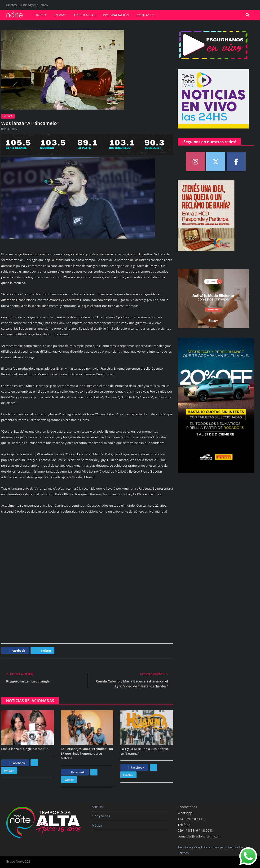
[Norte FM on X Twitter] (216, 162)
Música (8, 116)
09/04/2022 (9, 129)
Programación (116, 15)
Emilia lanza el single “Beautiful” (25, 749)
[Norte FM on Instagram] (195, 162)
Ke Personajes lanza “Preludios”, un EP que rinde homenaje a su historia (87, 753)
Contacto (145, 15)
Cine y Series (101, 816)
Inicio (41, 15)
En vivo (60, 15)
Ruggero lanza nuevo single (28, 681)
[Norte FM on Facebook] (236, 162)
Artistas (97, 807)
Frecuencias (84, 15)
